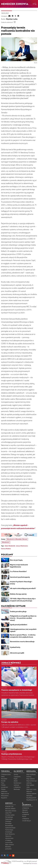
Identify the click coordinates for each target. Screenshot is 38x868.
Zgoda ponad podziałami (19, 625)
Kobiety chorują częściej (18, 594)
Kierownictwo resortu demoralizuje (22, 641)
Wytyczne (29, 791)
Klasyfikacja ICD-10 (32, 800)
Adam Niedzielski (10, 546)
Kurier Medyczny (10, 834)
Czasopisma (17, 777)
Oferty (3, 777)
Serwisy (16, 775)
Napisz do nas (5, 794)
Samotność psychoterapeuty (20, 577)
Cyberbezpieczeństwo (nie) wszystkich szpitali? (23, 630)
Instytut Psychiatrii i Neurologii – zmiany (21, 583)
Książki (16, 779)
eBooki (16, 781)
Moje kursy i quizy (31, 789)
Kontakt (3, 781)
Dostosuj (29, 777)
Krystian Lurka (12, 19)
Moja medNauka (31, 775)
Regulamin (4, 798)
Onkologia (8, 821)
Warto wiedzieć (10, 845)
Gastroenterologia (10, 828)
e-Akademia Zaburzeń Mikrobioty (26, 810)
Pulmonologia (9, 830)
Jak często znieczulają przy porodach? (23, 588)
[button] (34, 4)
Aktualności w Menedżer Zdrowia (17, 539)
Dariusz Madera (6, 549)
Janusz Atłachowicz (22, 546)
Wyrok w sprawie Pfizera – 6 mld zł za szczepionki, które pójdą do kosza (23, 636)
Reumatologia (9, 826)
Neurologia (8, 823)
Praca (3, 783)
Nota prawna (5, 796)
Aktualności (6, 542)
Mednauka (17, 789)
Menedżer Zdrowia (11, 811)
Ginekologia (9, 832)
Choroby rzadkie (10, 815)
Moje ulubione (31, 779)
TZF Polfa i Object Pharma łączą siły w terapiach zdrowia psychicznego (23, 600)
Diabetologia (9, 819)
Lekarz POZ (8, 813)
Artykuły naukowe (31, 794)
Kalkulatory (29, 796)
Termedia (34, 863)
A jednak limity (15, 647)
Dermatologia (9, 817)
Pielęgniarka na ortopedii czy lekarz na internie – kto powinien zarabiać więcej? (23, 618)
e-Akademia (17, 787)
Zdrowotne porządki (17, 653)
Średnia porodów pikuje (18, 611)
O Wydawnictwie (6, 775)
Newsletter (4, 779)
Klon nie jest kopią (16, 560)
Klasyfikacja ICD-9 (31, 798)
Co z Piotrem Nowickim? (18, 571)
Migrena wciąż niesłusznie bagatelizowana (19, 566)
